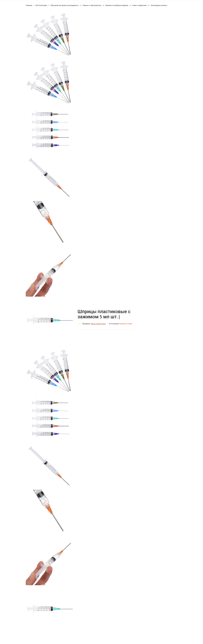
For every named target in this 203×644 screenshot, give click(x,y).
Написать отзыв (126, 324)
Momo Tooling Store (98, 324)
